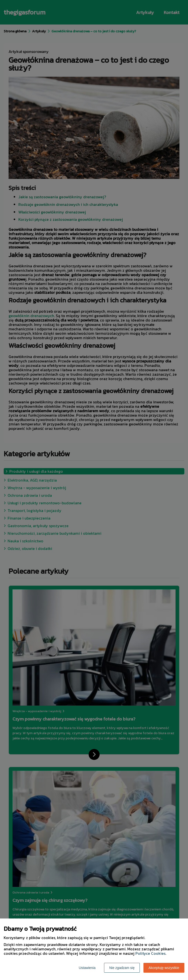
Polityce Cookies (150, 953)
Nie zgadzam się (122, 968)
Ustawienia (87, 968)
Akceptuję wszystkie (164, 968)
